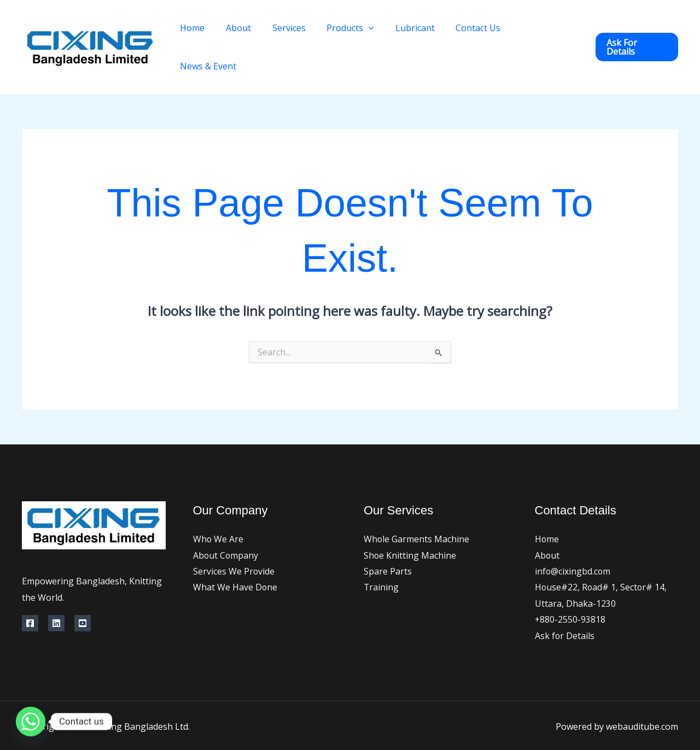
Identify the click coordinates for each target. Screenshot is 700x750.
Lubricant (419, 32)
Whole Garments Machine (417, 508)
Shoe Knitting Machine (410, 524)
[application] (377, 32)
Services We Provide (234, 540)
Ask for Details (565, 605)
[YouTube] (83, 592)
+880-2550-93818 (570, 589)
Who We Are (218, 508)
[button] (637, 32)
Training (381, 556)
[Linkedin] (56, 592)
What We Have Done (235, 556)
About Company (226, 524)
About (254, 32)
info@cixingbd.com (573, 540)
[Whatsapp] (31, 722)
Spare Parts (388, 540)
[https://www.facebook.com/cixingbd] (30, 592)
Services (301, 32)
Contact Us (479, 32)
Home (211, 32)
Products (358, 32)
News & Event (547, 32)
